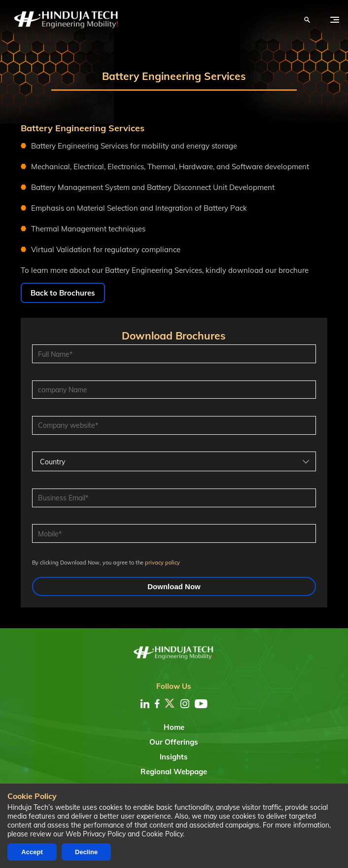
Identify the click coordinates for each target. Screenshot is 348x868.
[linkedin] (145, 704)
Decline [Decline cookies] (86, 852)
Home (174, 727)
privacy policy (162, 563)
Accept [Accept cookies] (32, 852)
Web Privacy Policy (96, 834)
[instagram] (185, 704)
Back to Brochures (63, 293)
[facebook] (157, 704)
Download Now (174, 586)
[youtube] (201, 704)
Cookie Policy (162, 834)
